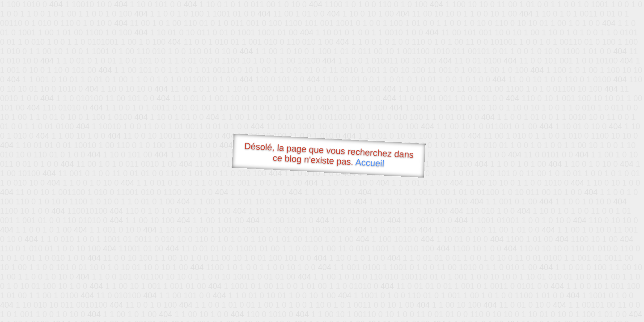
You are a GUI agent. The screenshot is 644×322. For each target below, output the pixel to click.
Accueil (370, 163)
